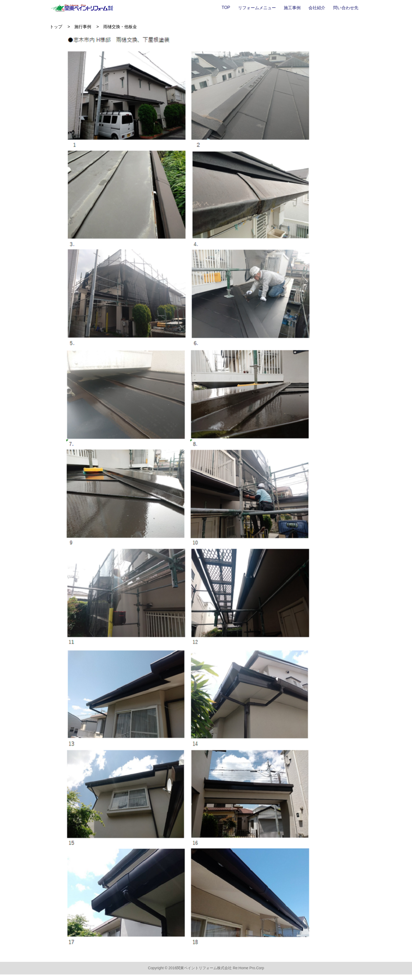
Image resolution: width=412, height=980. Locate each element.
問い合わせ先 (346, 8)
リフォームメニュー (257, 8)
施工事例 (292, 8)
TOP (226, 7)
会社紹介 (317, 8)
